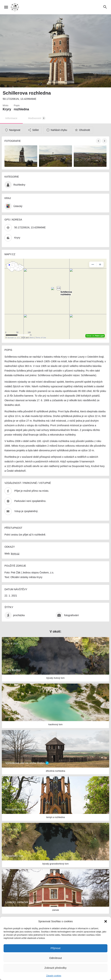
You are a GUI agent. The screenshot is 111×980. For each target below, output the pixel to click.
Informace (11, 118)
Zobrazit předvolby (55, 968)
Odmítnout (56, 958)
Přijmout (55, 948)
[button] (106, 921)
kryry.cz (15, 554)
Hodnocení (37, 118)
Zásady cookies (54, 976)
